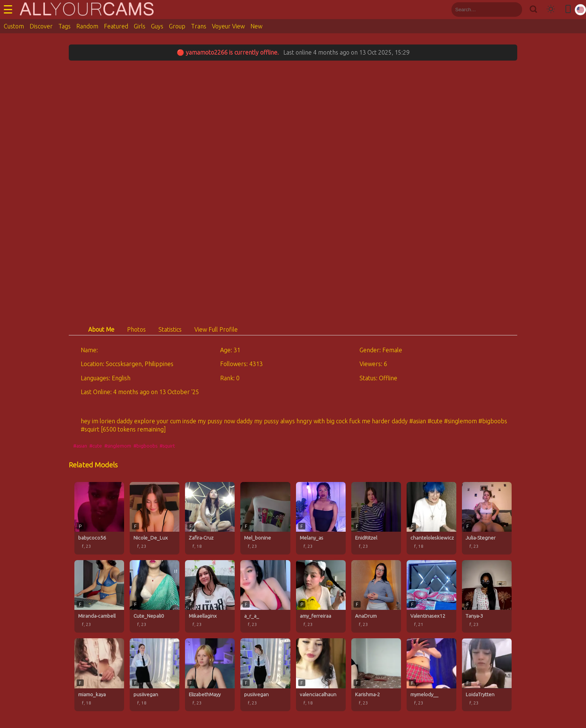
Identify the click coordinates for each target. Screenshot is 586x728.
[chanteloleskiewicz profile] (431, 518)
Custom (14, 26)
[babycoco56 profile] (99, 518)
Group (177, 26)
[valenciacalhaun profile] (321, 675)
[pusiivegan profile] (155, 675)
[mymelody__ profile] (431, 675)
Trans (199, 26)
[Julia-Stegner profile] (487, 518)
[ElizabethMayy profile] (210, 675)
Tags (64, 26)
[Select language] (580, 10)
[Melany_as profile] (321, 518)
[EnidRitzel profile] (376, 518)
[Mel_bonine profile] (265, 518)
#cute (96, 446)
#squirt (167, 446)
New (256, 26)
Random (87, 26)
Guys (157, 26)
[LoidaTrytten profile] (487, 675)
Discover (41, 26)
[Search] (533, 10)
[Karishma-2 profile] (376, 675)
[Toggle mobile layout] (568, 10)
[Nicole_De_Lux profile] (155, 518)
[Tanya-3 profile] (487, 596)
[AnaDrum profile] (376, 596)
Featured (116, 26)
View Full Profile (216, 329)
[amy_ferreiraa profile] (321, 596)
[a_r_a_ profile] (265, 596)
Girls (140, 26)
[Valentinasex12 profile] (431, 596)
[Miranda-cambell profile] (99, 596)
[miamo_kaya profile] (99, 675)
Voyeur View (228, 26)
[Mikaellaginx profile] (210, 596)
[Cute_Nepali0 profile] (155, 596)
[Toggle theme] (551, 10)
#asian (80, 446)
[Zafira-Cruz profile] (210, 518)
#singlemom (118, 446)
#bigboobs (145, 446)
